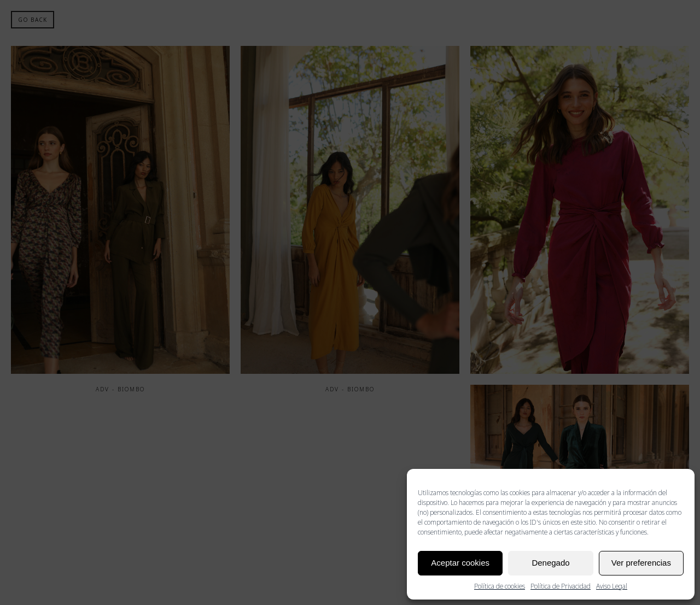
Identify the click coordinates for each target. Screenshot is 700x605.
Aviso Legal (612, 586)
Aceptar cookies (460, 563)
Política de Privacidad (561, 586)
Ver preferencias (641, 563)
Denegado (550, 563)
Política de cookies (500, 586)
